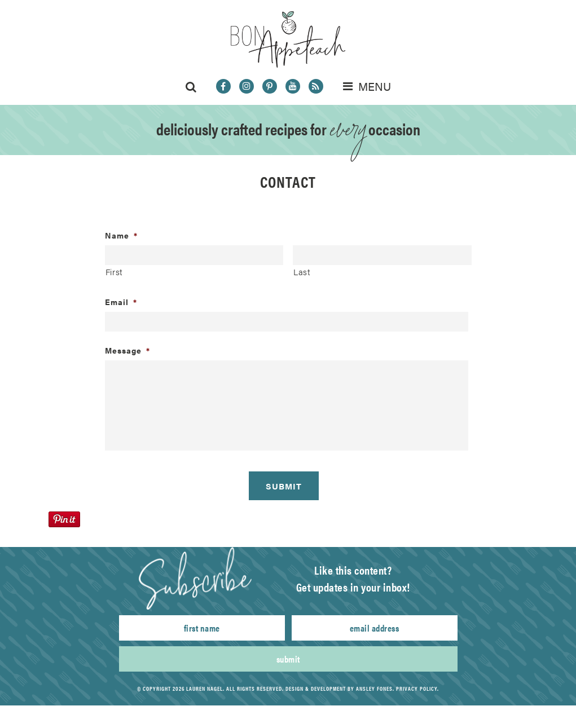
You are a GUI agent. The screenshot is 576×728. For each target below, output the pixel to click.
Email (121, 302)
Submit (288, 659)
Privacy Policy (417, 689)
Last (302, 272)
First (114, 272)
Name (121, 235)
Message (127, 350)
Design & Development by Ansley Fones (339, 689)
